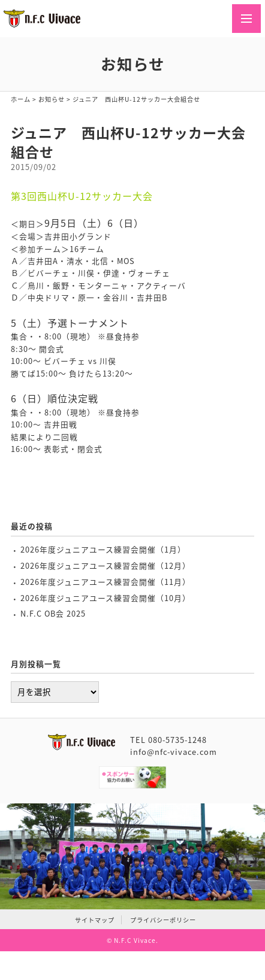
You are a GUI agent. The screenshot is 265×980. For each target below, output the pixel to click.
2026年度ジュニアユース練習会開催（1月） (103, 549)
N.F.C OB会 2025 (53, 613)
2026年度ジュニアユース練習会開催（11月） (106, 582)
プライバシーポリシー (163, 920)
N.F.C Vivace (135, 940)
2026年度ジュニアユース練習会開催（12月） (106, 565)
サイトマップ (95, 920)
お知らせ (52, 99)
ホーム (21, 99)
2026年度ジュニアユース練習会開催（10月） (106, 598)
